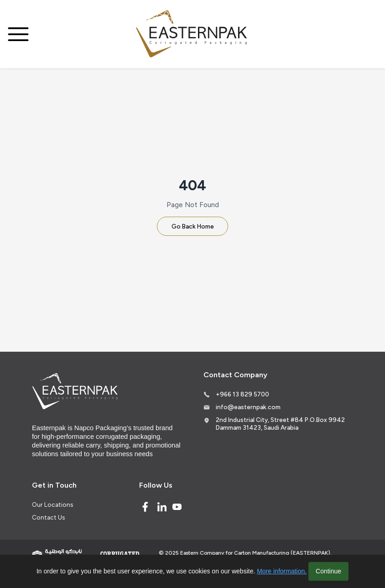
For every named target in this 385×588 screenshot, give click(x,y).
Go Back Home (193, 226)
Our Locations (52, 505)
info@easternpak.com (248, 407)
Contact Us (48, 517)
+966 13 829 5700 (242, 394)
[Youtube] (177, 507)
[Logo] (192, 34)
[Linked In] (162, 507)
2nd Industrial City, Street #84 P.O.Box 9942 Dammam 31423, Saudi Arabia (280, 424)
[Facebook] (145, 507)
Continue (328, 571)
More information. (282, 571)
